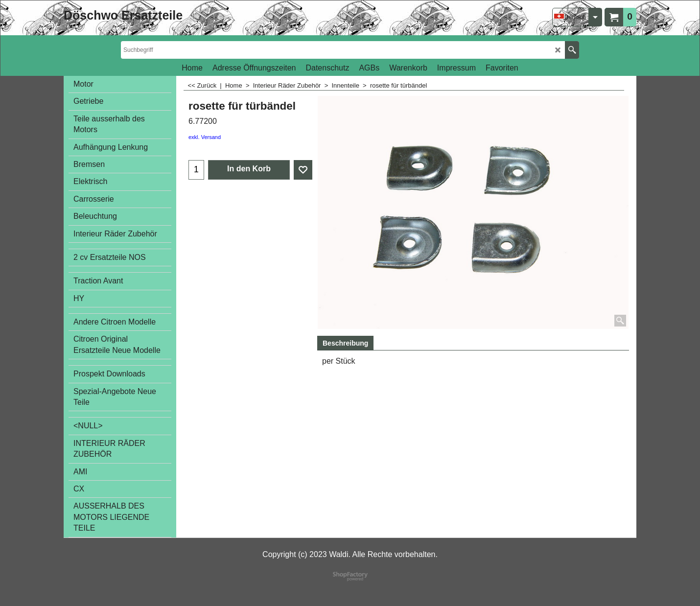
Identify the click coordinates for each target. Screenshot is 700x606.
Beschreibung (345, 343)
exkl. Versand (205, 137)
